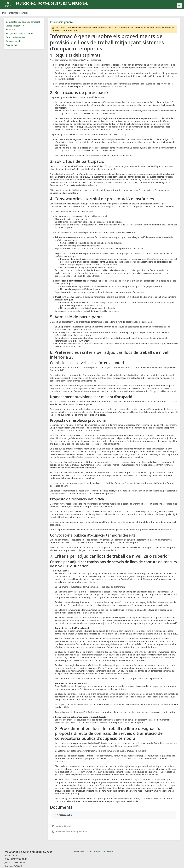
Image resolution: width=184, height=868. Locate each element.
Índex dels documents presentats (71, 832)
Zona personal (13, 41)
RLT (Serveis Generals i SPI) (19, 33)
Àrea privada (12, 45)
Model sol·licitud (63, 826)
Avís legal (108, 851)
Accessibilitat (94, 851)
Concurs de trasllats (15, 37)
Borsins (10, 30)
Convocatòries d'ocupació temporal (23, 22)
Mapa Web (79, 851)
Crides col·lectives (14, 26)
